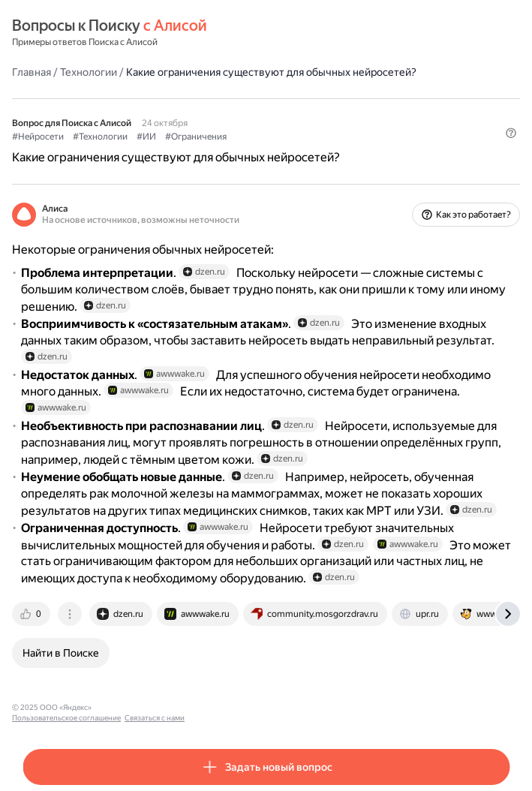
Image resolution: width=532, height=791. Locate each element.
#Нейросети (38, 137)
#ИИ (146, 137)
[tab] (32, 614)
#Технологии (100, 137)
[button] (511, 133)
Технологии (89, 72)
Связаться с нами (241, 707)
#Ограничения (196, 137)
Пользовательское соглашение (153, 707)
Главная (32, 72)
